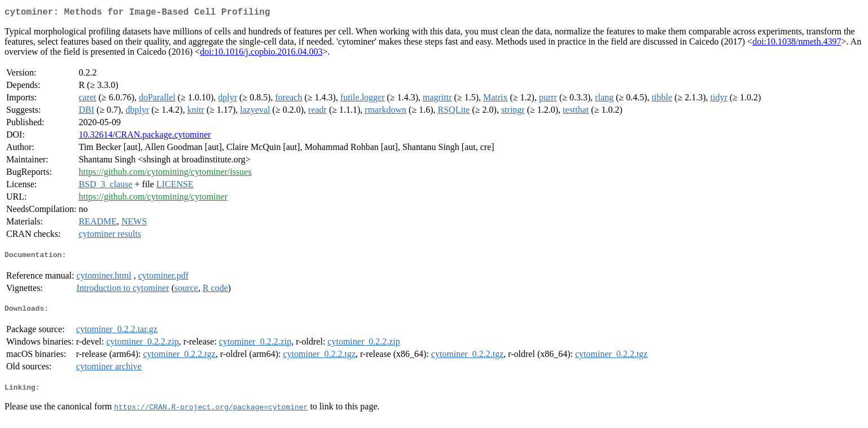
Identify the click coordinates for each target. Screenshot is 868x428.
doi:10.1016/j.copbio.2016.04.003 (261, 54)
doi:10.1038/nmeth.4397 (797, 44)
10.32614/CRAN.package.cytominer (144, 137)
